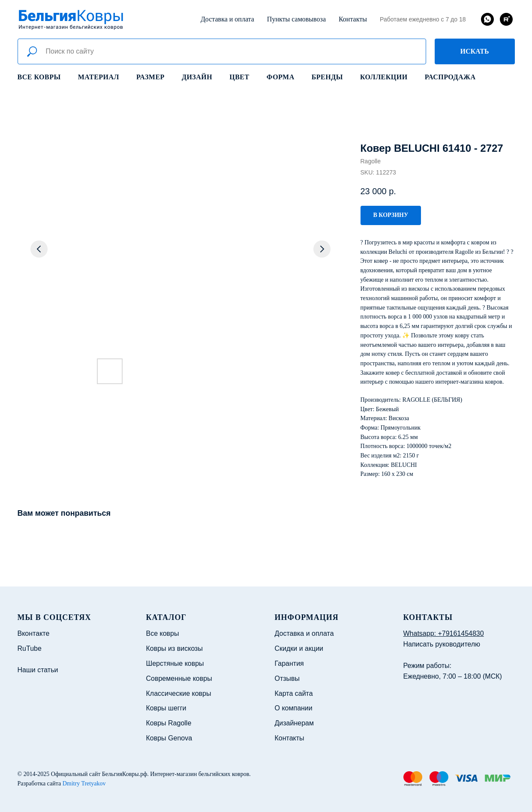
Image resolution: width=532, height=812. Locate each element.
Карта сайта (294, 693)
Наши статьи (38, 670)
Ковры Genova (169, 738)
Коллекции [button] (384, 77)
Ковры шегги (166, 708)
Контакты (353, 19)
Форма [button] (281, 77)
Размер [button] (150, 77)
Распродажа (450, 77)
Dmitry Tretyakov (84, 783)
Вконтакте (34, 633)
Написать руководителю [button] (442, 644)
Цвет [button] (239, 77)
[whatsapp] (487, 19)
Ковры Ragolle (169, 723)
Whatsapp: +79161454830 (444, 633)
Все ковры (39, 77)
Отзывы (287, 678)
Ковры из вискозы (174, 648)
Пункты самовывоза (296, 19)
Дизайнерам (294, 723)
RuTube (30, 648)
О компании (294, 708)
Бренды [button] (327, 77)
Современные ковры (179, 678)
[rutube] (506, 19)
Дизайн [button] (197, 77)
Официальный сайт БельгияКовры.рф (99, 774)
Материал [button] (99, 77)
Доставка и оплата (227, 19)
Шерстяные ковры (175, 663)
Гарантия (289, 663)
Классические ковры (179, 693)
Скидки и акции (299, 648)
